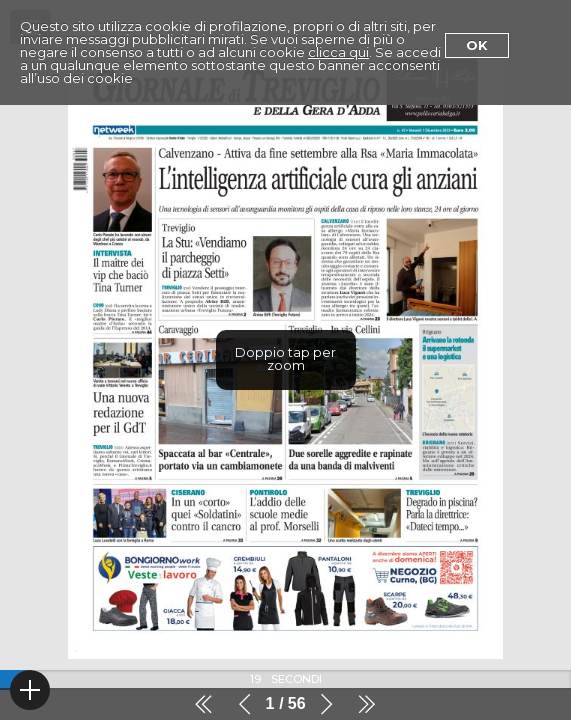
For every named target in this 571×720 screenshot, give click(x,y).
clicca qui (338, 52)
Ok (477, 45)
